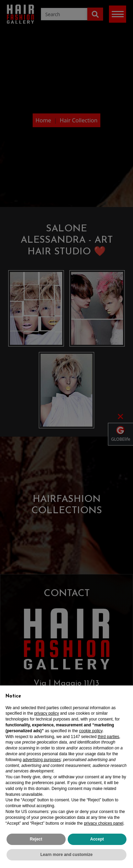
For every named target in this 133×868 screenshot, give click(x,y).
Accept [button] (97, 839)
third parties (108, 737)
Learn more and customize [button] (66, 855)
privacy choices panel (104, 823)
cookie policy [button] (91, 731)
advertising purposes (42, 760)
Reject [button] (36, 839)
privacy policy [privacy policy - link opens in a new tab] (46, 713)
